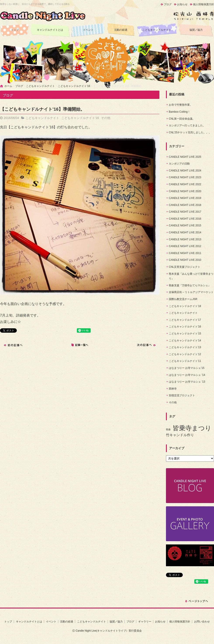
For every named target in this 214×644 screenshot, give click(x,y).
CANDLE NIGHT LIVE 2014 (185, 232)
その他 (106, 118)
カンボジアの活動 (179, 164)
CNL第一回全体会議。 (182, 119)
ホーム (8, 86)
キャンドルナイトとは (50, 30)
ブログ (168, 4)
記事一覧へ (80, 345)
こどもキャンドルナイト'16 (74, 86)
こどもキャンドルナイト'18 (185, 306)
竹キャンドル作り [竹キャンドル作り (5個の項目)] (180, 435)
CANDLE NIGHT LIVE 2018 (185, 205)
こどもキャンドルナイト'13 (185, 347)
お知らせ (182, 4)
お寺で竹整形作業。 (181, 105)
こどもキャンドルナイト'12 (185, 354)
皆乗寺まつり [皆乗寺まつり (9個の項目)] (192, 428)
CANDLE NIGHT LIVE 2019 (185, 198)
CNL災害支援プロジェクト (185, 267)
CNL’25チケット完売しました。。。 (190, 132)
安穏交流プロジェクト (182, 395)
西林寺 (173, 389)
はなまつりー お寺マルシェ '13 (187, 382)
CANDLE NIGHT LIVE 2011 (185, 253)
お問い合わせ (202, 622)
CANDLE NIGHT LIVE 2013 (185, 239)
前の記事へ (13, 345)
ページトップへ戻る (197, 601)
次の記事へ (146, 345)
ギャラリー (145, 622)
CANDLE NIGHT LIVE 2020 (185, 191)
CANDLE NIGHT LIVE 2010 (185, 260)
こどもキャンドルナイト (157, 30)
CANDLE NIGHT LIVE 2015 (185, 225)
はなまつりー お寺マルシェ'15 (187, 368)
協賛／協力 (196, 30)
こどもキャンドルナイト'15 (185, 334)
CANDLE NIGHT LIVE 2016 (185, 219)
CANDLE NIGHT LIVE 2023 (185, 177)
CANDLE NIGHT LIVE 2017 (185, 212)
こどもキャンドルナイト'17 (185, 320)
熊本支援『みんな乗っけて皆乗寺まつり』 (191, 276)
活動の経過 (121, 30)
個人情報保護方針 (204, 4)
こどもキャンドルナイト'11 (185, 361)
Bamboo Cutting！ (179, 112)
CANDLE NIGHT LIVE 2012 (185, 246)
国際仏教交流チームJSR (183, 299)
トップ (15, 30)
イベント (88, 30)
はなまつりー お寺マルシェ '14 (187, 375)
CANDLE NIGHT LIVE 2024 (185, 171)
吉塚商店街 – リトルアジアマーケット (191, 292)
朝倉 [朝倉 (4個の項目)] (168, 429)
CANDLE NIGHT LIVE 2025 (185, 157)
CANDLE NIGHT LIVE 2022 (185, 184)
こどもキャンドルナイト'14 (185, 341)
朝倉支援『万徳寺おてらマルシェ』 (190, 285)
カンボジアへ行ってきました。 (187, 125)
